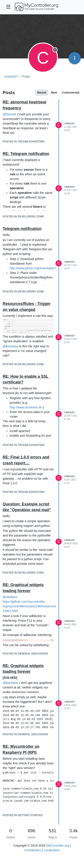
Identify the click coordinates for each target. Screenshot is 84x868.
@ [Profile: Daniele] (10, 114)
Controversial (71, 93)
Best (54, 93)
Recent (42, 93)
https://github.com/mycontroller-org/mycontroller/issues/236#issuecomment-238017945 (33, 606)
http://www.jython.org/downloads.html (35, 268)
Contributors (32, 850)
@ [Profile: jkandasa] (10, 346)
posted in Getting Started (23, 815)
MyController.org (58, 846)
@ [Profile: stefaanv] (10, 597)
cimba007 (70, 124)
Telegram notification (22, 229)
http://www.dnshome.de (26, 407)
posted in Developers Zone (23, 217)
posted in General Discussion (25, 654)
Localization (52, 850)
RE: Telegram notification (26, 154)
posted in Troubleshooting (24, 142)
